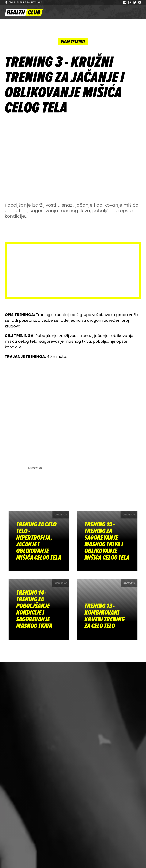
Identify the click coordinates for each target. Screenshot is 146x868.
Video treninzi (73, 41)
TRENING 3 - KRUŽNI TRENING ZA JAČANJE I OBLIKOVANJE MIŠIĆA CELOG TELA (65, 85)
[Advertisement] (73, 160)
